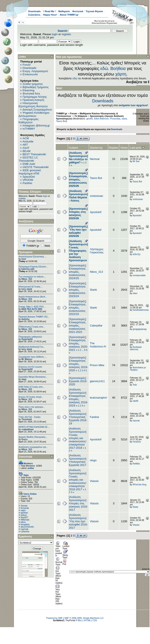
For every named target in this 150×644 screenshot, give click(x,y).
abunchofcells (27, 527)
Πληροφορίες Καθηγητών (29, 121)
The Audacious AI (98, 345)
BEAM (27, 151)
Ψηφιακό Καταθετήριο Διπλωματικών (34, 114)
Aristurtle (28, 141)
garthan (24, 513)
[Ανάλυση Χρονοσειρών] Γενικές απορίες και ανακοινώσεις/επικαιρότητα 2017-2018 (78, 438)
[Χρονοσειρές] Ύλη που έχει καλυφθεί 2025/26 (78, 231)
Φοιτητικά (78, 11)
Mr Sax (136, 161)
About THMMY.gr (69, 15)
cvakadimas (27, 429)
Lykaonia (25, 532)
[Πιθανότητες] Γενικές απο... (32, 327)
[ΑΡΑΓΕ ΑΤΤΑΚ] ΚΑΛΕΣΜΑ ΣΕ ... (34, 427)
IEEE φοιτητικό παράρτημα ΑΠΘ (30, 172)
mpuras (136, 421)
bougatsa (25, 524)
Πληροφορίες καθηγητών (30, 337)
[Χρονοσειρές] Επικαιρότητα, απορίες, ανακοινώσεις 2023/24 (77, 290)
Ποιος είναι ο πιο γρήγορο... (32, 407)
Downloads (34, 11)
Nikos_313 (27, 279)
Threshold (26, 419)
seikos (24, 515)
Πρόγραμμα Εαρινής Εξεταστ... (33, 267)
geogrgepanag (140, 329)
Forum (27, 65)
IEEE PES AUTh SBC (32, 309)
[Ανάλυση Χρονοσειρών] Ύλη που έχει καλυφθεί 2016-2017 (78, 521)
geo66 (89, 119)
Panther (28, 183)
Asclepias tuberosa (136, 348)
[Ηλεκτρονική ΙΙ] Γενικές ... (31, 287)
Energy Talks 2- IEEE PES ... (32, 307)
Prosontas (115, 119)
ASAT (26, 148)
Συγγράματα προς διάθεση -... (33, 357)
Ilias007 (24, 517)
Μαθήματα (64, 11)
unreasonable (139, 275)
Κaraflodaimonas (141, 310)
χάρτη (121, 74)
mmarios (137, 442)
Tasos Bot (61, 121)
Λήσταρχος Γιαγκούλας (97, 251)
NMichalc (25, 520)
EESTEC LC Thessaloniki (28, 159)
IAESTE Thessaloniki (36, 167)
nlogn (93, 460)
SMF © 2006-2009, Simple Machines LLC (84, 618)
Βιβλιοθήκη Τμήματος (36, 87)
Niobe (135, 507)
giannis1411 (97, 381)
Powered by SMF (55, 618)
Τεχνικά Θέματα (94, 11)
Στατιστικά (25, 457)
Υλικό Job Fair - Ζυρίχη (29, 417)
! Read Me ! (50, 11)
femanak (25, 508)
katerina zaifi (28, 269)
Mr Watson (27, 359)
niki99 (135, 401)
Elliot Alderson (101, 119)
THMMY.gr (62, 113)
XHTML (87, 620)
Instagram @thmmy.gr (36, 125)
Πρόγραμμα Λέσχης (35, 97)
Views (124, 148)
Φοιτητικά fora (31, 94)
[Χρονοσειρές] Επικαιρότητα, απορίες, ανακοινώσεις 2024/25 (77, 272)
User (24, 259)
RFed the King (140, 485)
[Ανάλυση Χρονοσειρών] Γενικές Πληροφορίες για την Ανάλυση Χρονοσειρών (78, 251)
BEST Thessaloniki (34, 154)
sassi (124, 119)
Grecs (24, 439)
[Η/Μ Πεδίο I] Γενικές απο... (31, 387)
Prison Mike (97, 365)
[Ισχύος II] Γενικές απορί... (31, 397)
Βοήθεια (118, 68)
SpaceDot (29, 177)
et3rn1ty (137, 254)
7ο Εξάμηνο (81, 116)
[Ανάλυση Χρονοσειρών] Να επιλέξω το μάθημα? (78, 158)
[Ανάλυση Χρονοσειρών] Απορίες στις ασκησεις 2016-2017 (78, 503)
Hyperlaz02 (27, 339)
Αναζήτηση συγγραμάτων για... (33, 447)
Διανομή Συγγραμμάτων (37, 110)
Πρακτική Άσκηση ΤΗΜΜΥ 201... (34, 317)
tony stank (27, 289)
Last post (137, 148)
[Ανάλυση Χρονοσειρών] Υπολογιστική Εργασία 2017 (78, 460)
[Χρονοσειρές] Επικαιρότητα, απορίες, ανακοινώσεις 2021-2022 (77, 326)
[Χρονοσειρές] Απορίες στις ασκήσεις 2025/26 (78, 213)
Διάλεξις (25, 319)
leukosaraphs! (98, 398)
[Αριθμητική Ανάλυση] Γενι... (32, 347)
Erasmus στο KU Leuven (30, 367)
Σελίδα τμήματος (33, 84)
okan (24, 379)
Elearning (28, 90)
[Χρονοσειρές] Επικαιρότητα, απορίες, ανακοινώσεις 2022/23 (77, 308)
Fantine (94, 417)
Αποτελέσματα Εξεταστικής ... (33, 257)
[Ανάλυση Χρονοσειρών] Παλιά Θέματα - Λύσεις (78, 196)
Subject (74, 148)
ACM (26, 138)
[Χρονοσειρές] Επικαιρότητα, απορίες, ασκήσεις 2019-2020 (78, 364)
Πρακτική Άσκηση (33, 100)
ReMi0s (136, 464)
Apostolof (96, 212)
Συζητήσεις (34, 15)
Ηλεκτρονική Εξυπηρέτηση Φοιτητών (33, 105)
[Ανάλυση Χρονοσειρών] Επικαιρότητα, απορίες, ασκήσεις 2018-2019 (78, 397)
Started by (96, 148)
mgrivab (25, 529)
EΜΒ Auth (29, 164)
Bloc (80, 620)
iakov (23, 522)
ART (25, 145)
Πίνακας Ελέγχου (30, 192)
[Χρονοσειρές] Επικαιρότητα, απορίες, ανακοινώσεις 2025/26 (78, 179)
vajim (23, 510)
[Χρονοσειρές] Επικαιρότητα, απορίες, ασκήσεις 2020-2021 (78, 343)
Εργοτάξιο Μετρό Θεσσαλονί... (33, 377)
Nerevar (95, 159)
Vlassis (94, 481)
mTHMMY (29, 129)
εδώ (104, 68)
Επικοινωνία (30, 74)
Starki (93, 290)
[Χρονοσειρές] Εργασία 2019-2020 (78, 381)
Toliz (135, 385)
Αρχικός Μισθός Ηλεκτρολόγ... (33, 437)
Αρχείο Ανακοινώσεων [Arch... (33, 297)
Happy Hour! (50, 15)
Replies (114, 148)
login (55, 34)
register (66, 34)
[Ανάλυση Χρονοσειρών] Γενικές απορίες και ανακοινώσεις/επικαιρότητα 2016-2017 (78, 480)
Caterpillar (96, 326)
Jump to (146, 569)
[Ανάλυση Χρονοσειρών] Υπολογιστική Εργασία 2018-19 (78, 417)
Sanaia (24, 506)
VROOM (28, 180)
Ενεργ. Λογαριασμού (35, 71)
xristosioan (96, 196)
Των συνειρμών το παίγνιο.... (32, 277)
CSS (95, 620)
